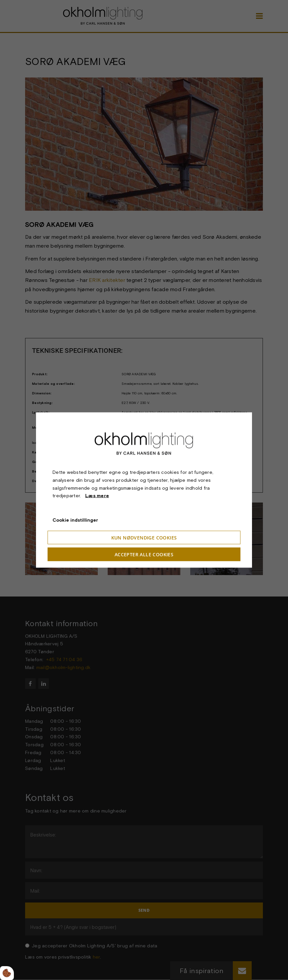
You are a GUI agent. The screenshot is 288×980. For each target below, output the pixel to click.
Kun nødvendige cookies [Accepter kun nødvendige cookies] (144, 537)
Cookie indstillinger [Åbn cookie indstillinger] (75, 520)
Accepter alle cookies (144, 554)
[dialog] (144, 490)
